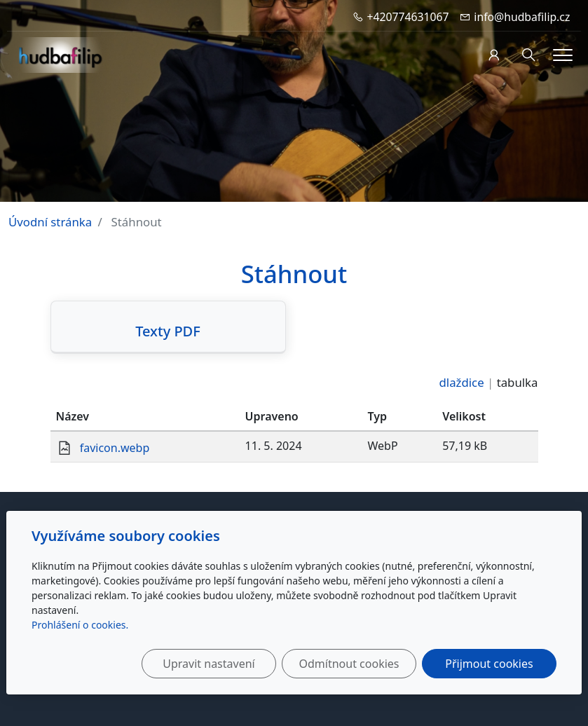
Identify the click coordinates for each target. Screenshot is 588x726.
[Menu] (563, 55)
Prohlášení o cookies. (80, 625)
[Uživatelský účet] (494, 55)
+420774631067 (408, 17)
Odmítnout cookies (349, 664)
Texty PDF (168, 331)
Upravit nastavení (208, 664)
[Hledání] (529, 55)
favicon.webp (115, 448)
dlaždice (462, 382)
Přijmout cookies (489, 664)
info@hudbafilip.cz (522, 17)
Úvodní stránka (50, 222)
